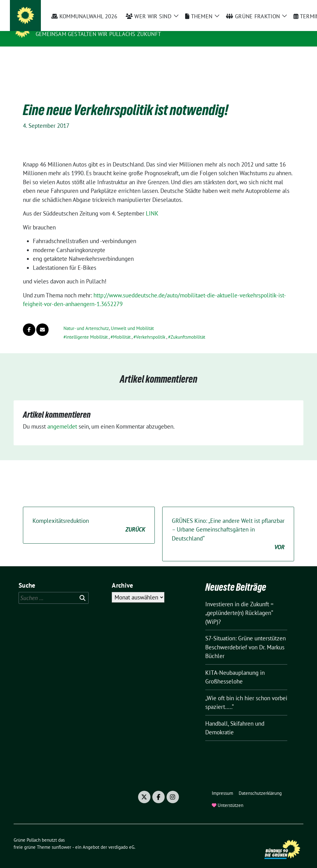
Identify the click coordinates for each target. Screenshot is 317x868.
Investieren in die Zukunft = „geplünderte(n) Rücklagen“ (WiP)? (239, 603)
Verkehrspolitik (151, 327)
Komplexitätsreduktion (89, 516)
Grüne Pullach (61, 25)
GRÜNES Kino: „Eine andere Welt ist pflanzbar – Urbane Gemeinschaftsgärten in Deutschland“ (228, 525)
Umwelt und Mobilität (132, 319)
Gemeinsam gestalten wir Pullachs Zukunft (98, 34)
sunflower (61, 837)
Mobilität (122, 327)
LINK (152, 204)
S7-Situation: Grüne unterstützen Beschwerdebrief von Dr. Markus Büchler (245, 637)
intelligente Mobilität (87, 327)
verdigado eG (121, 837)
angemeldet (62, 417)
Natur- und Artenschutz (86, 319)
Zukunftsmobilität (188, 327)
